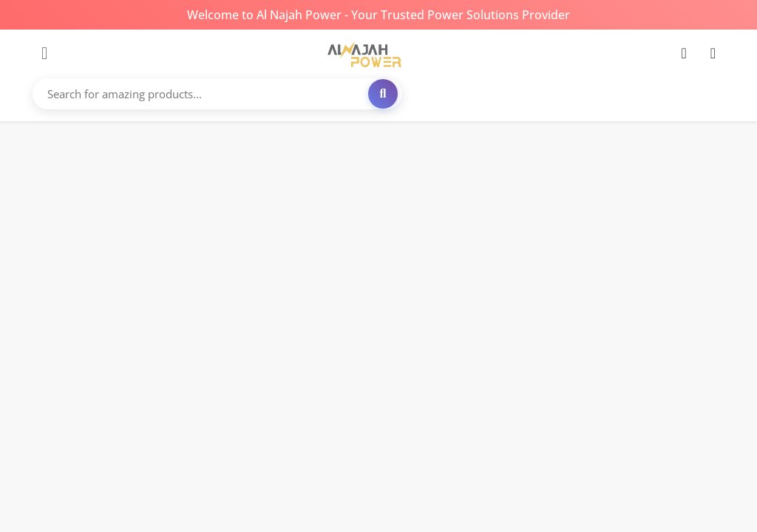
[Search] (383, 94)
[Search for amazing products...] (219, 94)
